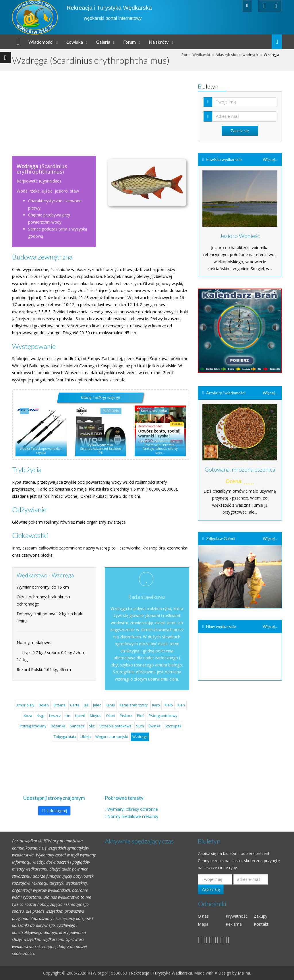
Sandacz (77, 726)
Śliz (92, 726)
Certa (75, 705)
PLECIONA (111, 411)
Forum (129, 42)
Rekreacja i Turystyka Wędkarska (109, 8)
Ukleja (86, 737)
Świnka (154, 726)
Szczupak (173, 726)
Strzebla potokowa (115, 726)
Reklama (234, 924)
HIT (25, 411)
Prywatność (237, 916)
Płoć (141, 716)
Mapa (203, 924)
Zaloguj (224, 6)
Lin (68, 716)
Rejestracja (198, 6)
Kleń (181, 705)
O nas (203, 916)
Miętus (96, 716)
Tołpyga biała (65, 737)
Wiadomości (41, 42)
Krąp (41, 716)
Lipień (80, 716)
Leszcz (55, 716)
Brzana (59, 705)
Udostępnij (54, 811)
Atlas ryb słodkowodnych (237, 55)
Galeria (103, 42)
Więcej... (270, 159)
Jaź (86, 705)
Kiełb (169, 705)
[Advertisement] (120, 112)
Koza (28, 716)
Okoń (111, 716)
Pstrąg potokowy (163, 716)
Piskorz (126, 716)
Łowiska (75, 42)
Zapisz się (211, 889)
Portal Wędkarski (196, 55)
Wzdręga (140, 737)
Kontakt (261, 924)
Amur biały (25, 705)
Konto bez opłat (154, 411)
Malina (244, 973)
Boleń (44, 705)
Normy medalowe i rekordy (133, 816)
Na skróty (159, 42)
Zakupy (261, 916)
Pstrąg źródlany (33, 726)
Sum (140, 726)
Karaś (110, 705)
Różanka (58, 726)
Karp (156, 705)
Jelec (97, 705)
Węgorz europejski (112, 737)
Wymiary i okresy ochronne (133, 809)
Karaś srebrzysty (134, 705)
